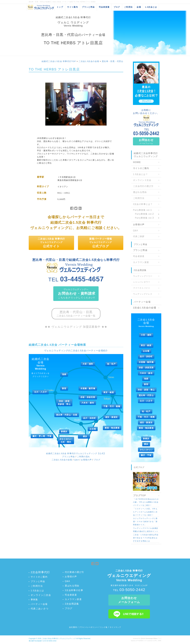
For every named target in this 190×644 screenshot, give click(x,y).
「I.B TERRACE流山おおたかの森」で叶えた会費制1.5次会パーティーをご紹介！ (146, 502)
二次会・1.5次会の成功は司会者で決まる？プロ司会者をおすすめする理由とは (146, 538)
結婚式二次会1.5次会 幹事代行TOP (59, 61)
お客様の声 (86, 460)
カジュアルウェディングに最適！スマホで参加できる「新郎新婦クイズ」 (145, 522)
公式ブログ (139, 467)
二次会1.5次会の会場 (89, 61)
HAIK (160, 641)
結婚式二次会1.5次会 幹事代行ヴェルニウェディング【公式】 (76, 453)
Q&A (77, 460)
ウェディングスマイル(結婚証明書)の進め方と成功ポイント (146, 530)
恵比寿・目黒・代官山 (113, 61)
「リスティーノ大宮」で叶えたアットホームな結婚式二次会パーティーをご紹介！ (145, 512)
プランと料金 (68, 457)
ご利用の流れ (83, 457)
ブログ (97, 460)
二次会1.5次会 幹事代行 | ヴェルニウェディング (59, 639)
